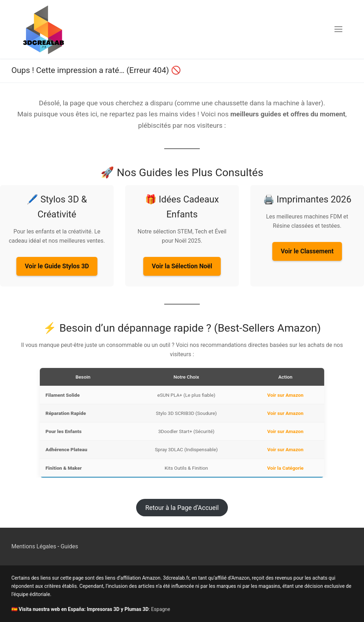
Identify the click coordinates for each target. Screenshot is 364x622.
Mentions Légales (34, 546)
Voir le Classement (307, 251)
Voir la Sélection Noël (182, 266)
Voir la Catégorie (286, 468)
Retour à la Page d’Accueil (182, 508)
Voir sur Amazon (285, 395)
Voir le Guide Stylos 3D (57, 266)
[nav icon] (338, 30)
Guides (69, 546)
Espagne (161, 609)
